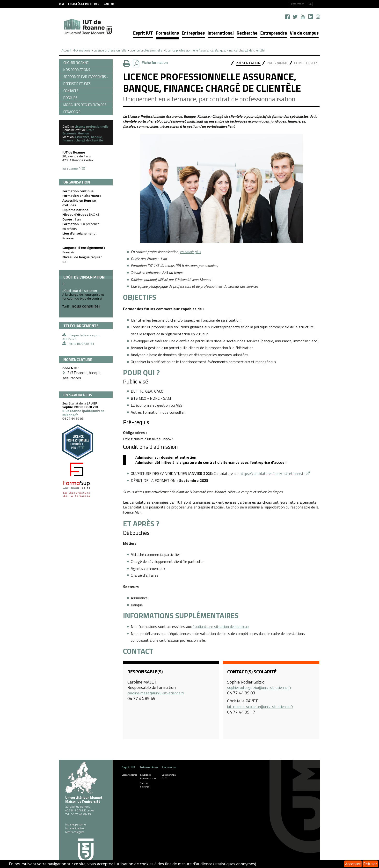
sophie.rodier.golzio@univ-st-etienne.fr (259, 687)
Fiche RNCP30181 (81, 344)
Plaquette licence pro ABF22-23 (81, 337)
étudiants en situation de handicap (220, 626)
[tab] (248, 63)
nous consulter (85, 306)
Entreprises (193, 33)
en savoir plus (190, 252)
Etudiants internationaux (148, 777)
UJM (61, 4)
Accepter (353, 864)
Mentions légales (75, 832)
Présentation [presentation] (248, 63)
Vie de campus (304, 33)
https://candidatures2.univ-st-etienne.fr (272, 473)
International (221, 33)
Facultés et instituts (84, 4)
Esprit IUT (143, 33)
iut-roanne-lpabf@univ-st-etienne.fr (84, 413)
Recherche (247, 33)
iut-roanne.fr (72, 169)
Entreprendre (274, 33)
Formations (167, 33)
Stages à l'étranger (145, 785)
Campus (109, 4)
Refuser (370, 864)
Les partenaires (129, 775)
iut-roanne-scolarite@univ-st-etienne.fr (260, 706)
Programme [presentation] (277, 63)
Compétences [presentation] (306, 63)
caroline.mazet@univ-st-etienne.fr (156, 693)
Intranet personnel (76, 824)
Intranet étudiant (75, 828)
